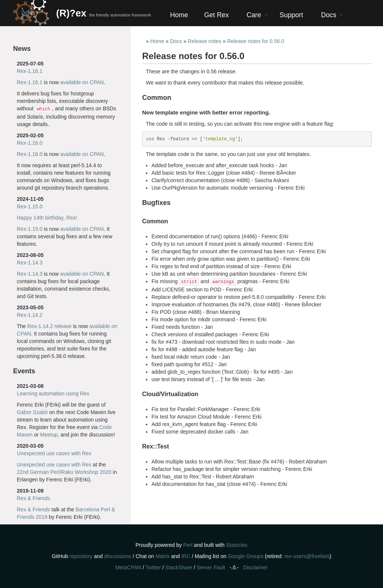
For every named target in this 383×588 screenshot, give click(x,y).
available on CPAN (82, 82)
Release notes (205, 41)
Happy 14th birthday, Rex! (47, 218)
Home (179, 15)
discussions (117, 556)
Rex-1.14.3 (30, 263)
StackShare (179, 567)
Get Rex (217, 15)
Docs (329, 15)
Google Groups (246, 556)
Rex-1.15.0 (30, 206)
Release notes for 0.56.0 (256, 41)
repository (81, 556)
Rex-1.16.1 (30, 71)
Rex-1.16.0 (30, 143)
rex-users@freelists (307, 556)
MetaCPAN (128, 567)
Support (291, 15)
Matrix (162, 556)
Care (254, 15)
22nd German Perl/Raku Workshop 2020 (64, 472)
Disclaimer (255, 567)
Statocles (237, 545)
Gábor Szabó (32, 412)
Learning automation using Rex (53, 393)
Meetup (49, 435)
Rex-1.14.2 (30, 315)
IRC (186, 556)
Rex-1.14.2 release (49, 326)
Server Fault (211, 567)
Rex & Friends (33, 498)
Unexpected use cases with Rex (54, 453)
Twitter (153, 567)
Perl (188, 545)
